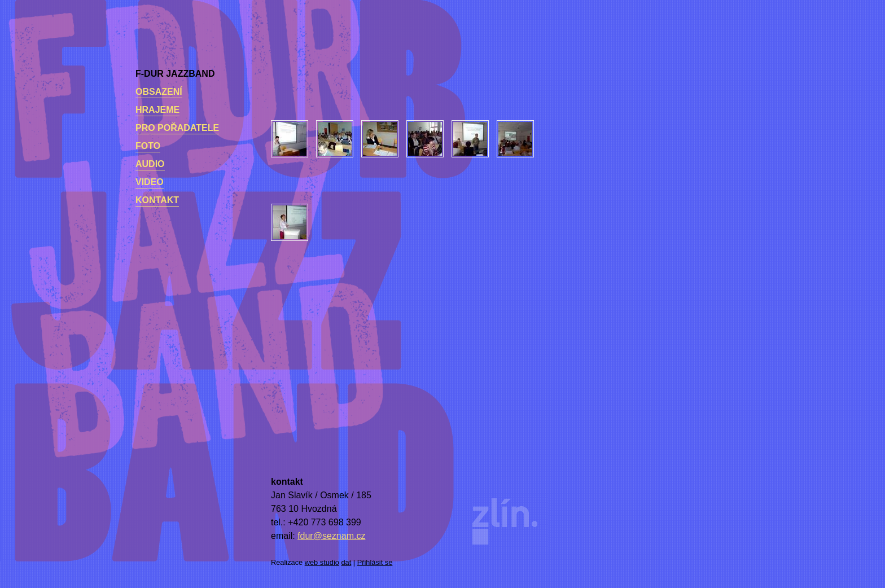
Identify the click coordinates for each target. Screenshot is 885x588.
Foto (148, 146)
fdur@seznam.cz (331, 536)
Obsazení (159, 92)
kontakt (157, 200)
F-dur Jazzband (175, 74)
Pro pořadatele (177, 128)
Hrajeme (157, 110)
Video (150, 182)
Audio (150, 164)
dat (347, 562)
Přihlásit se (375, 562)
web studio (322, 562)
